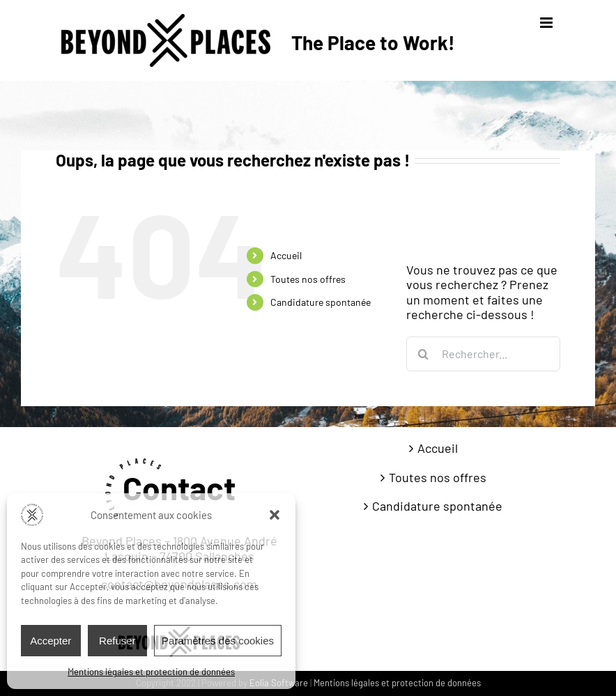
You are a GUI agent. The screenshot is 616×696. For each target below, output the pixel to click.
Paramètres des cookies (218, 641)
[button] (275, 515)
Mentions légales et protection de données (151, 672)
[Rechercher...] (483, 354)
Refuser (117, 641)
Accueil (286, 255)
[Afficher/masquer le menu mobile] (547, 23)
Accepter (51, 641)
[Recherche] (424, 354)
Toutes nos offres (308, 279)
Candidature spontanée (321, 302)
